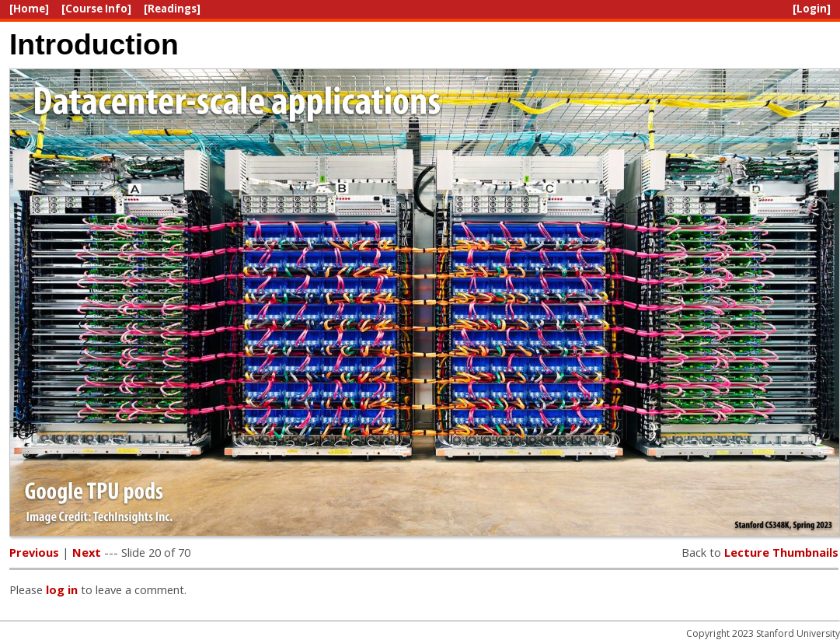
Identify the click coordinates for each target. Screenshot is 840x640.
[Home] (29, 9)
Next (87, 552)
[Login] (812, 9)
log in (62, 589)
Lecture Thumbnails (781, 552)
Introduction (94, 44)
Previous (34, 552)
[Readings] (172, 9)
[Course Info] (96, 9)
